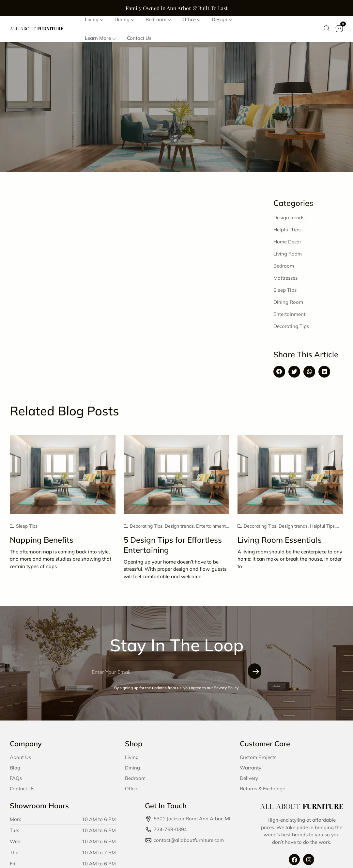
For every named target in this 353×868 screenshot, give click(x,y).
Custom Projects (258, 759)
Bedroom (284, 268)
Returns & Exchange (262, 791)
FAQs (16, 780)
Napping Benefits (42, 542)
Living (132, 759)
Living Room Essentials (280, 542)
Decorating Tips (291, 328)
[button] (279, 374)
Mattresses (285, 280)
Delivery (249, 780)
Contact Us (22, 791)
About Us (20, 759)
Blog (15, 770)
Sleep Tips (285, 292)
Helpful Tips (287, 232)
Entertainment (289, 316)
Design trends (289, 220)
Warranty (251, 770)
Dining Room (288, 304)
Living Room (288, 256)
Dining (132, 770)
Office (132, 791)
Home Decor (287, 244)
